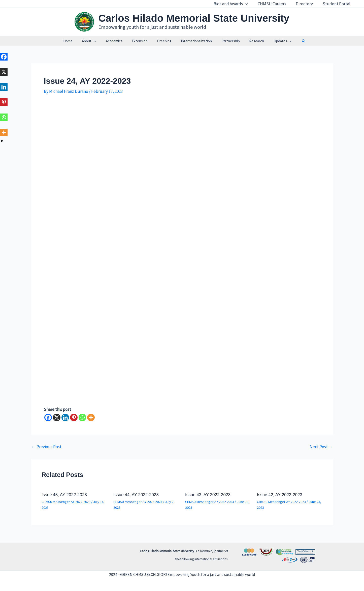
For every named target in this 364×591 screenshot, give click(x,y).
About (95, 41)
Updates (275, 41)
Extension (142, 41)
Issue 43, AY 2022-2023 (208, 495)
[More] (91, 417)
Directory (306, 4)
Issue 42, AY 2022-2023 (280, 495)
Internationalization (195, 41)
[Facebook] (48, 417)
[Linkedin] (65, 417)
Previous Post (46, 447)
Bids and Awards (235, 4)
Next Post (321, 447)
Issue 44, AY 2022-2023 (136, 495)
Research (251, 41)
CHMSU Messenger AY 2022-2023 (66, 502)
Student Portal (337, 4)
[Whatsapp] (82, 417)
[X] (57, 417)
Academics (118, 41)
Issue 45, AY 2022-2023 (64, 495)
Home (75, 41)
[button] (295, 41)
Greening (164, 41)
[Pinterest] (74, 417)
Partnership (227, 41)
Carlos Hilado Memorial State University (194, 18)
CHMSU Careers (275, 4)
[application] (249, 4)
